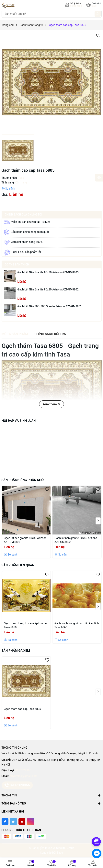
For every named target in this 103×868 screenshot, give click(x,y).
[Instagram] (31, 821)
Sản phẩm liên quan (18, 565)
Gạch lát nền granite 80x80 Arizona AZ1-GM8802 (48, 289)
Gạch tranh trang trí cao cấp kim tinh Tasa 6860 (26, 625)
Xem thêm (51, 404)
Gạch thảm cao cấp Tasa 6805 (23, 709)
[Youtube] (22, 821)
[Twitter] (13, 821)
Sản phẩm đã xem (16, 651)
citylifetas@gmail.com (24, 776)
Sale (94, 6)
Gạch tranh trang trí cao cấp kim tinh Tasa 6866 (77, 625)
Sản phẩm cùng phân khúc (23, 480)
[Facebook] (5, 821)
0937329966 (23, 770)
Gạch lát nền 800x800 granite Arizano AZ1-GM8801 (50, 306)
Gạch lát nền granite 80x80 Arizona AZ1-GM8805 (48, 272)
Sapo (60, 853)
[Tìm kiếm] (98, 14)
